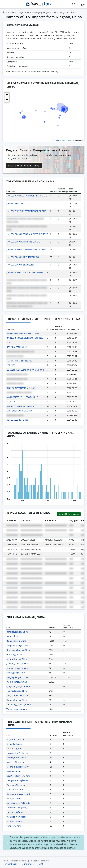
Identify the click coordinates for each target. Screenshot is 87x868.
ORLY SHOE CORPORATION (20, 411)
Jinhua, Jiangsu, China (16, 673)
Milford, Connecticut (16, 758)
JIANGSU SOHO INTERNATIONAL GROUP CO (27, 249)
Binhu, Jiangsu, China (16, 641)
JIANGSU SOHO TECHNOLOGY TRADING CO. (27, 272)
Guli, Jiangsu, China (15, 654)
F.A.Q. (41, 864)
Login (82, 4)
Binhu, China (12, 636)
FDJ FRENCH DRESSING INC (19, 361)
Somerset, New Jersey (17, 808)
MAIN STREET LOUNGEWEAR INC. (22, 397)
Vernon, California (15, 812)
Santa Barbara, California (18, 803)
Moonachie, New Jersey (17, 767)
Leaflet (55, 140)
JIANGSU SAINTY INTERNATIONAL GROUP (26, 211)
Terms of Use (27, 864)
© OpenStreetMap (66, 140)
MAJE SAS (11, 402)
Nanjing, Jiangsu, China (45, 12)
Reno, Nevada (13, 799)
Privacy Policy (10, 864)
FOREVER (11, 365)
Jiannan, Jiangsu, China (17, 668)
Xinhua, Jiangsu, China (17, 700)
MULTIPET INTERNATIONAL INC (22, 406)
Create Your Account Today (24, 165)
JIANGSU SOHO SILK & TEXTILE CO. (23, 257)
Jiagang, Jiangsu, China (17, 659)
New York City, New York (18, 776)
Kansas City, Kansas (16, 749)
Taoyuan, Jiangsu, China (18, 695)
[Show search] (73, 4)
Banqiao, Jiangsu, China (17, 632)
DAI (8, 342)
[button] (7, 95)
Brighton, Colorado (15, 739)
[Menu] (4, 4)
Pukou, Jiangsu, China (17, 682)
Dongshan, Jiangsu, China (18, 650)
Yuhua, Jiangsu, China (17, 709)
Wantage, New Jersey (16, 817)
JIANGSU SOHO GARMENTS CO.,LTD (23, 242)
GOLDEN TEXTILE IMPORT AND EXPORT (25, 370)
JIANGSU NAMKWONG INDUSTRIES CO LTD (27, 196)
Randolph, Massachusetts (19, 794)
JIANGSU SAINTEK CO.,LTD (19, 203)
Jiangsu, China (24, 12)
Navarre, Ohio (13, 771)
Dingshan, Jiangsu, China (18, 645)
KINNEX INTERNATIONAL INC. (21, 388)
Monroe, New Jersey (16, 762)
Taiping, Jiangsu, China (17, 691)
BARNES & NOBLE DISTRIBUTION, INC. (25, 338)
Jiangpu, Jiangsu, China (17, 664)
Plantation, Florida (15, 789)
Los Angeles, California (17, 753)
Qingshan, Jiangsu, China (18, 686)
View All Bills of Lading (69, 514)
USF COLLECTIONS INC (17, 420)
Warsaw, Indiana (14, 821)
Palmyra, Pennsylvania (17, 780)
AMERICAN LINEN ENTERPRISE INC (23, 333)
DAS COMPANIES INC (17, 347)
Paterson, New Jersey (16, 785)
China (11, 12)
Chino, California (14, 744)
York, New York (14, 826)
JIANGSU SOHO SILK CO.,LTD (20, 265)
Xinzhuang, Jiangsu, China (19, 705)
